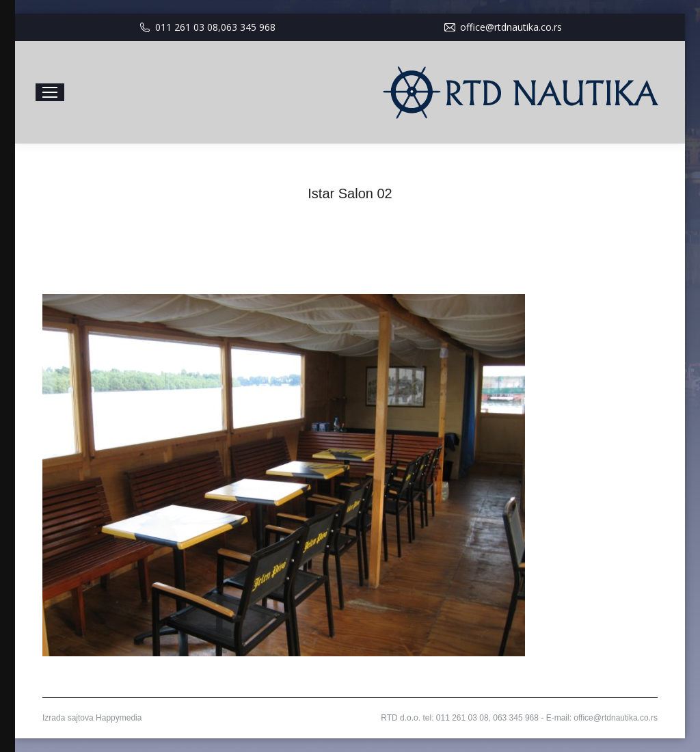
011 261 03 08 (187, 27)
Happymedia (119, 718)
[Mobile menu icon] (50, 92)
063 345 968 (248, 27)
